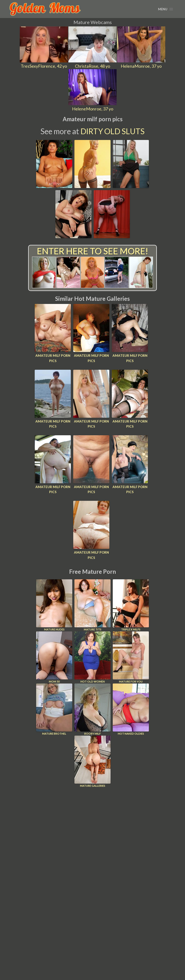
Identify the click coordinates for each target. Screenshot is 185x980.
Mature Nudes (54, 604)
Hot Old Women (92, 656)
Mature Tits (92, 604)
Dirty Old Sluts (112, 131)
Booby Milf (92, 708)
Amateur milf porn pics (53, 358)
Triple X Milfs (131, 604)
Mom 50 (54, 656)
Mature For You (131, 656)
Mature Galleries (92, 760)
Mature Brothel (54, 708)
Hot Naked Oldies (131, 708)
